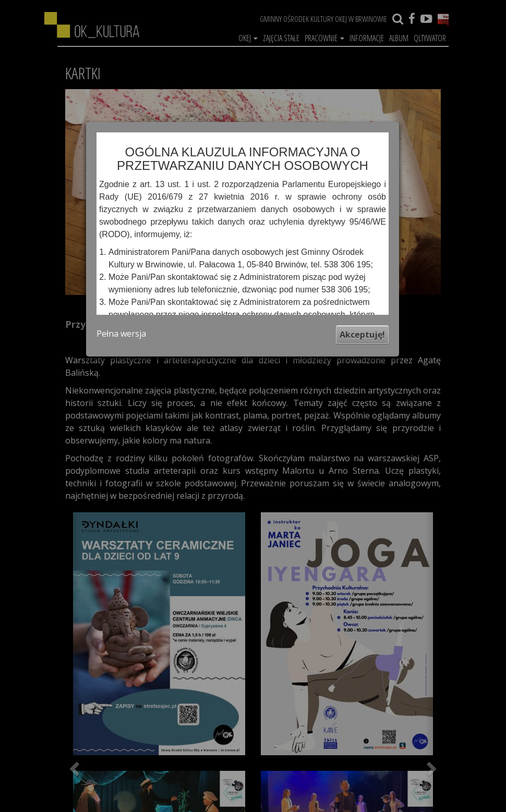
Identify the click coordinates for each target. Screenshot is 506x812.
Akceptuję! (362, 335)
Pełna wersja (121, 334)
